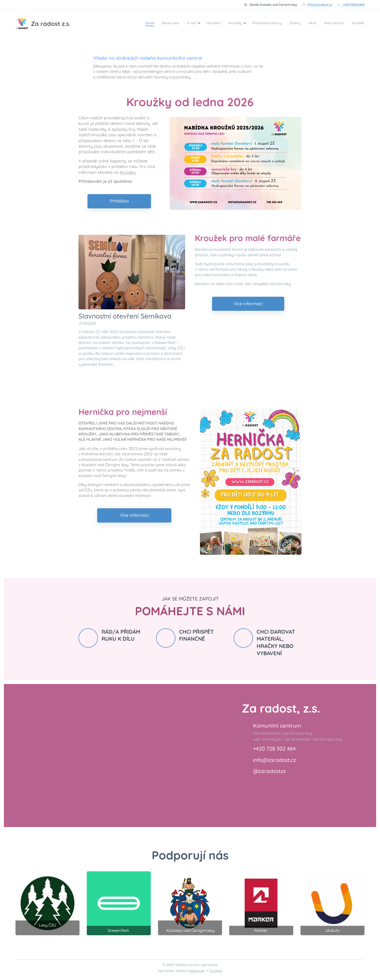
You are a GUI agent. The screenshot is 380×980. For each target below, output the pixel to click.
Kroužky (128, 172)
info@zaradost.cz (320, 5)
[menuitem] (291, 23)
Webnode (197, 971)
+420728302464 (353, 5)
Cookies (216, 971)
